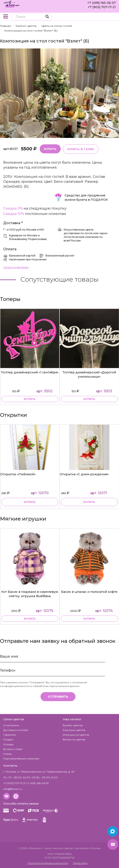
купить (30, 399)
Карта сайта (80, 863)
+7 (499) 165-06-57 (102, 3)
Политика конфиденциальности (48, 863)
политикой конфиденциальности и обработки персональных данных (44, 684)
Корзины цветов (74, 730)
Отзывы (8, 744)
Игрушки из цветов (76, 735)
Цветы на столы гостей (57, 26)
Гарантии (10, 735)
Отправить (58, 697)
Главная (5, 26)
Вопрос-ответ (13, 749)
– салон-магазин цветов (58, 848)
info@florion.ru (13, 789)
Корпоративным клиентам (21, 759)
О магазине (11, 725)
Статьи (8, 754)
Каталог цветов (26, 26)
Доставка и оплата (16, 730)
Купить (50, 149)
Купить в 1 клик (81, 149)
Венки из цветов (74, 739)
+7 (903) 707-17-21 (102, 7)
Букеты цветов (73, 725)
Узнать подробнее (16, 267)
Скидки (8, 739)
